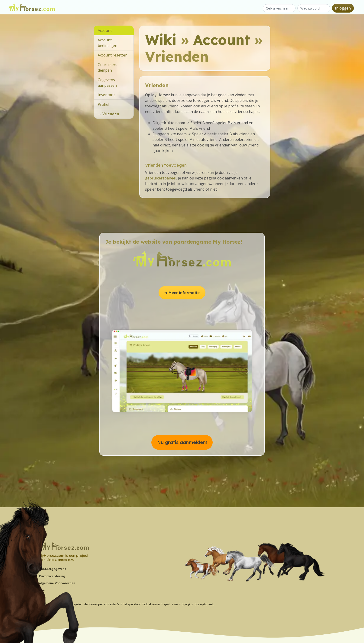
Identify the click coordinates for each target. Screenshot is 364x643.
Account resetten (113, 55)
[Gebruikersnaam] (279, 8)
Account (222, 40)
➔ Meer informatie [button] (182, 293)
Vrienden (111, 114)
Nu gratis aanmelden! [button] (182, 442)
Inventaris (107, 95)
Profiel (103, 104)
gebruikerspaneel (161, 178)
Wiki (161, 40)
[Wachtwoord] (314, 8)
